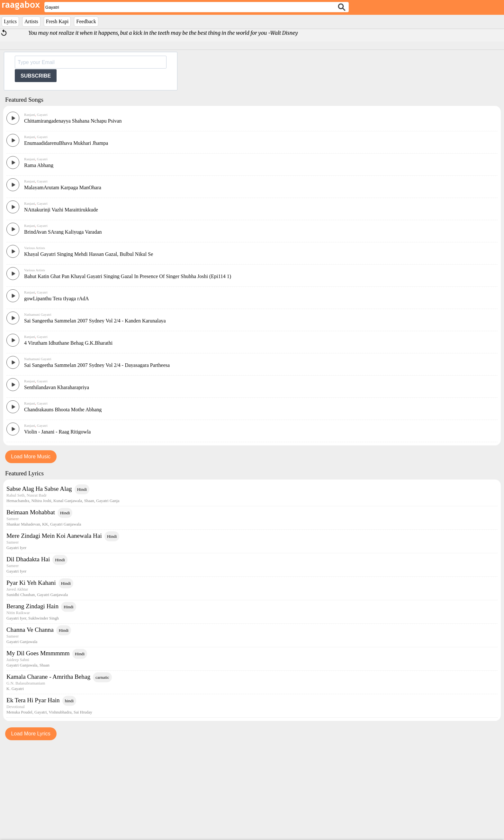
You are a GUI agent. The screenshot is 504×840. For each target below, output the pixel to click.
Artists (31, 21)
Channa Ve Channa (30, 723)
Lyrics (10, 21)
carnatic (102, 771)
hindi (69, 794)
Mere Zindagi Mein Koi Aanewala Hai (54, 629)
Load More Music (31, 550)
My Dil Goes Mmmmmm (38, 747)
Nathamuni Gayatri (38, 408)
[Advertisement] (252, 201)
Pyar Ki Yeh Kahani (31, 676)
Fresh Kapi (57, 21)
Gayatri (42, 115)
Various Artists (35, 341)
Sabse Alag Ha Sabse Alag (39, 582)
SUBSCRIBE (36, 76)
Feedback (86, 21)
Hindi (82, 583)
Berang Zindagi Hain (32, 700)
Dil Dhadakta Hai (28, 653)
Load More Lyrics (31, 827)
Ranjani (30, 115)
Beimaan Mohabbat (31, 606)
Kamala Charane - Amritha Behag (48, 770)
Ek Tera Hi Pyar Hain (33, 793)
